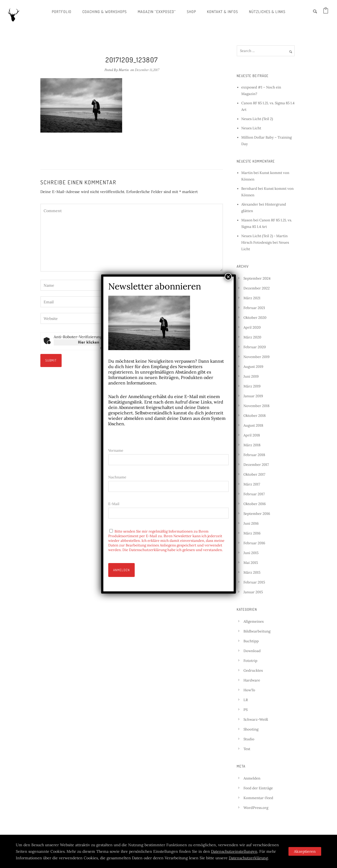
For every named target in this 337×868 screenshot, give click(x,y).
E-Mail (114, 504)
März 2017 (252, 484)
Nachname (117, 477)
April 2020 (252, 327)
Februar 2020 (255, 347)
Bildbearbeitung (257, 631)
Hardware (252, 680)
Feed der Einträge (258, 788)
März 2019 (252, 386)
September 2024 (257, 278)
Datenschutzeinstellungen (234, 851)
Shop (191, 12)
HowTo (249, 690)
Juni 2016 (251, 523)
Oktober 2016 (255, 504)
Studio (249, 739)
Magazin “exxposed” (157, 12)
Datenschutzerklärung (248, 858)
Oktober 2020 (255, 318)
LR (246, 700)
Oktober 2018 (255, 416)
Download (252, 651)
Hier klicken (89, 342)
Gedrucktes (253, 670)
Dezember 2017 (256, 465)
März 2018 (252, 445)
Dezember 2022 (257, 288)
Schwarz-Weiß (256, 719)
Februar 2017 (254, 494)
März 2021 (252, 298)
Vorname (116, 450)
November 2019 (257, 357)
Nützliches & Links (267, 12)
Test (247, 749)
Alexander (250, 204)
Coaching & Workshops (105, 12)
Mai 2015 (251, 563)
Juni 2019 (251, 376)
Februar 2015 (254, 582)
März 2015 (252, 572)
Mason (247, 220)
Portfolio (62, 12)
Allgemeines (254, 621)
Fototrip (250, 661)
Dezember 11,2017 (147, 70)
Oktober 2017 (254, 474)
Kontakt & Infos (222, 12)
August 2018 (253, 425)
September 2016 (257, 514)
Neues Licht (251, 128)
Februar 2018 (254, 455)
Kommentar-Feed (258, 798)
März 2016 (252, 533)
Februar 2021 (254, 308)
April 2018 (252, 435)
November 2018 (256, 406)
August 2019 (253, 367)
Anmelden (252, 778)
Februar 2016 (254, 543)
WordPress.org (256, 808)
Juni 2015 (251, 553)
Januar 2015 (253, 592)
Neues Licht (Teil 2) (257, 119)
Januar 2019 (253, 396)
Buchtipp (251, 641)
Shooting (251, 729)
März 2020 (252, 337)
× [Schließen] (228, 277)
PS (246, 710)
